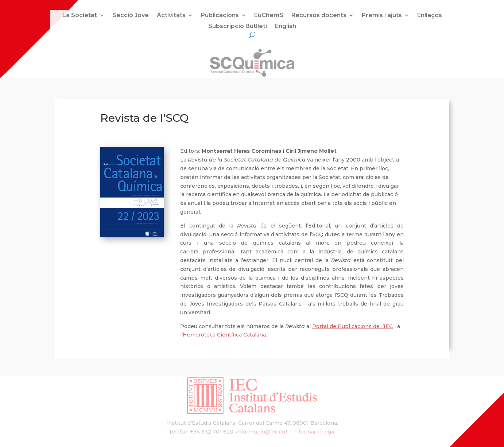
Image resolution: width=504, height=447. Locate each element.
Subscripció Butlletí (238, 27)
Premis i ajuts (382, 16)
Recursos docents (319, 16)
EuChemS (269, 16)
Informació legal (314, 432)
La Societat (80, 16)
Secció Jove (131, 16)
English (286, 27)
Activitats (171, 16)
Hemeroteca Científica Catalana (224, 335)
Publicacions (220, 16)
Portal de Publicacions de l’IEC (352, 326)
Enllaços (430, 16)
